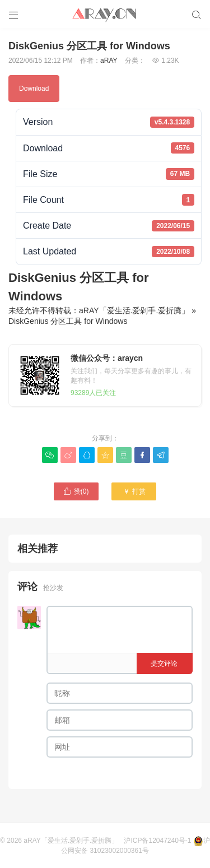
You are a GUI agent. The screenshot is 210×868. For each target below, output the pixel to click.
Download (34, 89)
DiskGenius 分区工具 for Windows (68, 321)
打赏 (134, 491)
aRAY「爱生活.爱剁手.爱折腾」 (134, 310)
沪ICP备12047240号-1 (157, 841)
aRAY (109, 61)
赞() (76, 491)
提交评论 (164, 663)
